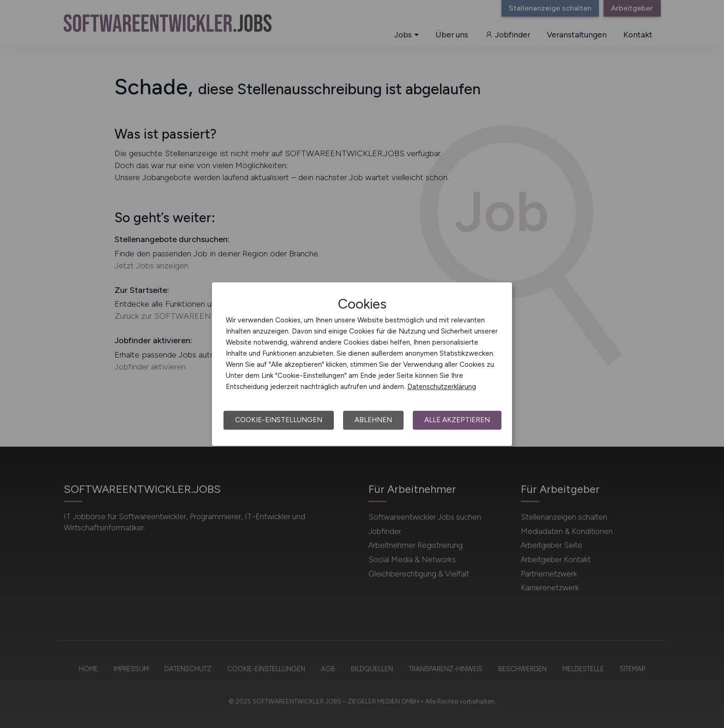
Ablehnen (373, 420)
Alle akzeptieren (457, 420)
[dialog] (362, 364)
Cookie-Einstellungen (279, 420)
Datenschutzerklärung (442, 387)
